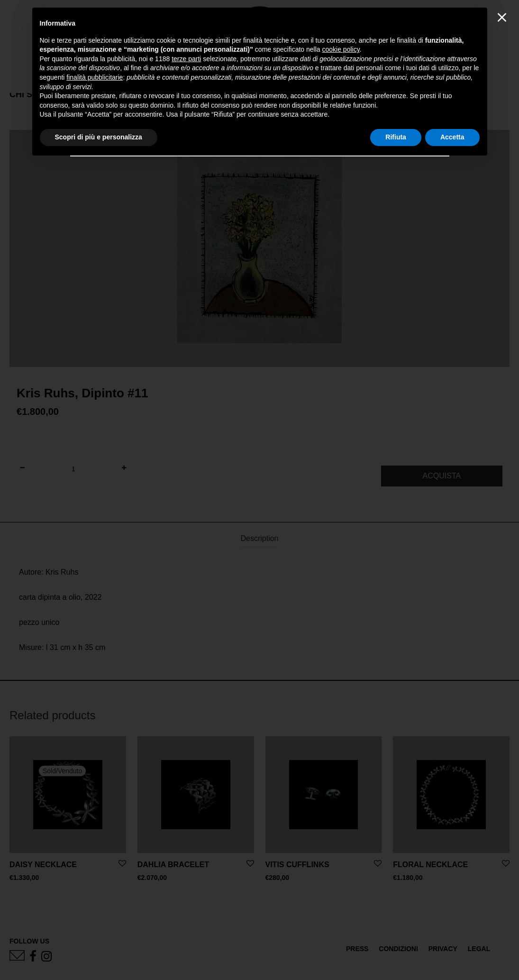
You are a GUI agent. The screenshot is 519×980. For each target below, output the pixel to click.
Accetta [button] (452, 137)
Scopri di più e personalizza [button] (99, 137)
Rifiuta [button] (396, 137)
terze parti (186, 59)
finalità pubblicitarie (95, 77)
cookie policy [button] (341, 49)
